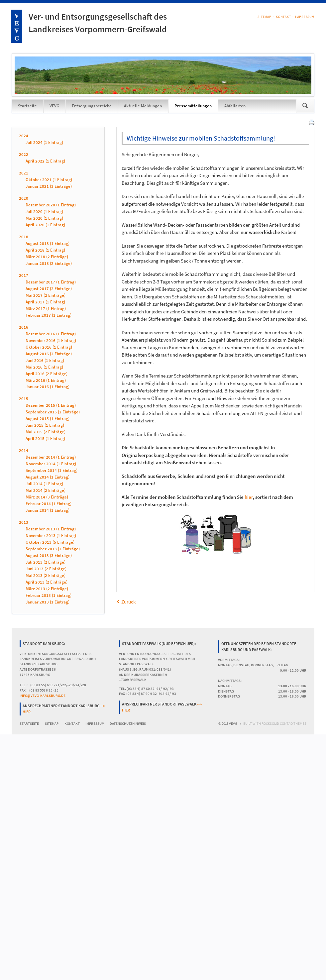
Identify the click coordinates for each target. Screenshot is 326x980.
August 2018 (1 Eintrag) (48, 243)
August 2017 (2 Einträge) (49, 289)
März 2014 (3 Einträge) (47, 497)
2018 (24, 237)
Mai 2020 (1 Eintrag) (44, 218)
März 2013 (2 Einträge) (47, 589)
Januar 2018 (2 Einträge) (49, 263)
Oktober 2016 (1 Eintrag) (49, 347)
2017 (24, 275)
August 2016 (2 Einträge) (49, 354)
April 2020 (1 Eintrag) (45, 225)
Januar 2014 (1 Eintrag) (48, 511)
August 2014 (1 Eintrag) (48, 477)
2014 (24, 451)
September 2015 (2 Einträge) (53, 412)
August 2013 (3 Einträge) (49, 555)
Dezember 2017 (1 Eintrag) (51, 282)
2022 (24, 154)
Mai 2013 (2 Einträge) (46, 575)
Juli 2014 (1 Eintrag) (44, 484)
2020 (24, 198)
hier (249, 497)
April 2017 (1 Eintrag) (45, 302)
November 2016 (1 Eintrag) (51, 340)
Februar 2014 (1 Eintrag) (49, 504)
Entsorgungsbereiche (92, 106)
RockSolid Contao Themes (284, 724)
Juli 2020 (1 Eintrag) (44, 212)
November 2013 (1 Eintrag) (51, 536)
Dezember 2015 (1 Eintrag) (51, 406)
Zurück (128, 602)
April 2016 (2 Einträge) (47, 374)
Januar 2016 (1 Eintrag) (48, 387)
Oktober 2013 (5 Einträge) (50, 542)
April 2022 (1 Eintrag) (45, 161)
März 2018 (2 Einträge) (47, 257)
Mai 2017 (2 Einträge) (46, 295)
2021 (24, 173)
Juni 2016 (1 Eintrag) (45, 360)
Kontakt (283, 17)
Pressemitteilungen (193, 106)
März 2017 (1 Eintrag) (46, 309)
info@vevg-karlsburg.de (43, 696)
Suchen (305, 106)
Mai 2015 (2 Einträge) (46, 432)
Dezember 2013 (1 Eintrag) (51, 529)
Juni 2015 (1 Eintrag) (45, 426)
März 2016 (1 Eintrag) (46, 380)
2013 (24, 523)
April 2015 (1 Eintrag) (45, 439)
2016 (24, 327)
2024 (24, 136)
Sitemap (265, 17)
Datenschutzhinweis (128, 724)
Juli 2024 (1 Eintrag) (44, 142)
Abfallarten (235, 106)
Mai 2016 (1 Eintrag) (44, 367)
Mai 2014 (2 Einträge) (46, 491)
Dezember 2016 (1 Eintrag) (51, 334)
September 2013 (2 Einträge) (53, 549)
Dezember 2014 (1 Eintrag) (51, 457)
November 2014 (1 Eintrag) (51, 464)
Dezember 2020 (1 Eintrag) (51, 205)
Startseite (27, 106)
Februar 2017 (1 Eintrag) (49, 315)
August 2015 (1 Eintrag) (48, 419)
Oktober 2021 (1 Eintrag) (49, 180)
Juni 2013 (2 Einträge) (46, 569)
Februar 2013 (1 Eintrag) (49, 595)
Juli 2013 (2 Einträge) (46, 562)
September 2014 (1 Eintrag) (52, 471)
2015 (24, 399)
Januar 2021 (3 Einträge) (49, 186)
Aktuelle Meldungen (143, 106)
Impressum (305, 17)
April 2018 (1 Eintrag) (45, 250)
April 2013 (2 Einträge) (47, 582)
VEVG (54, 106)
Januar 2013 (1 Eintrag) (48, 602)
